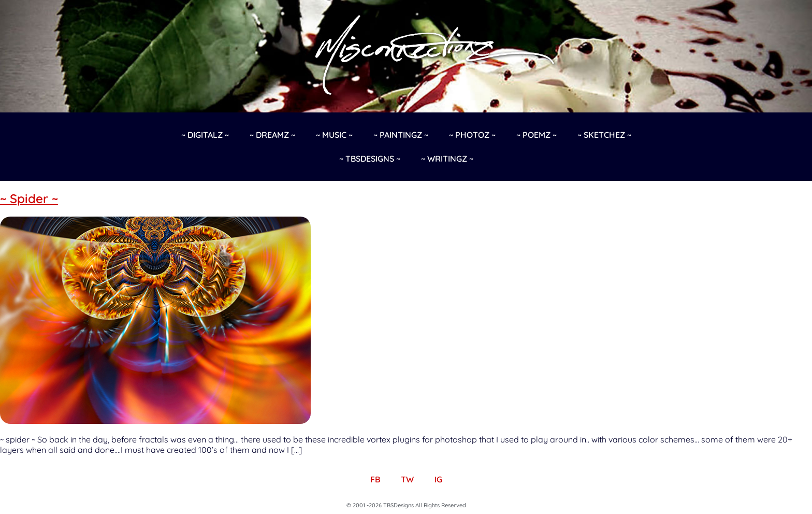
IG (438, 479)
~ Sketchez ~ (604, 135)
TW (407, 479)
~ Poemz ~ (536, 135)
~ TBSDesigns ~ (370, 159)
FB (375, 479)
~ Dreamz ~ (272, 135)
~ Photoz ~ (472, 135)
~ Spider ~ (29, 198)
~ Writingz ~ (447, 159)
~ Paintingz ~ (401, 135)
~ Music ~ (334, 135)
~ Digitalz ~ (205, 135)
